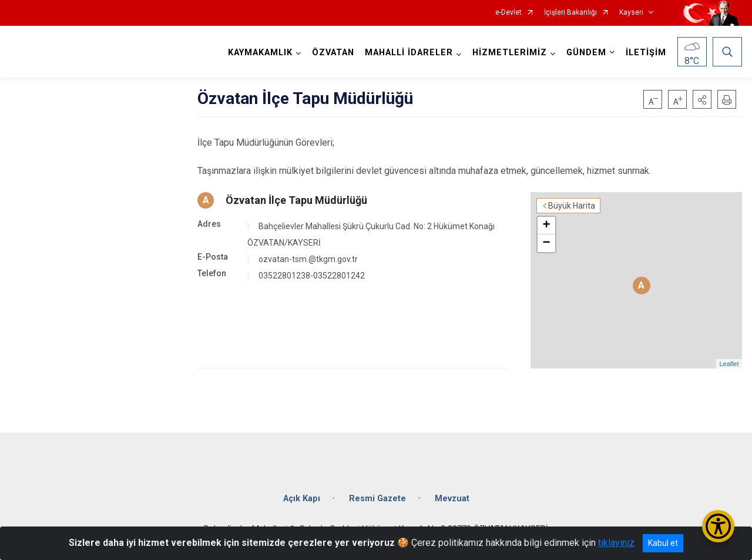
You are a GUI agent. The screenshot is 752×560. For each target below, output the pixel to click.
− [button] (546, 243)
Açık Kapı (302, 499)
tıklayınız (616, 543)
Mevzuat (452, 499)
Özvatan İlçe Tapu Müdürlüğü (296, 200)
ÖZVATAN (333, 53)
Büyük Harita (572, 206)
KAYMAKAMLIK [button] (260, 53)
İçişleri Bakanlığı (570, 13)
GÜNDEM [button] (586, 53)
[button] (702, 99)
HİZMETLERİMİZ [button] (510, 53)
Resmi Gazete (377, 499)
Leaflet (729, 364)
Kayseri (631, 13)
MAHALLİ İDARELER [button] (409, 53)
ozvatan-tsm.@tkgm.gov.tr (308, 259)
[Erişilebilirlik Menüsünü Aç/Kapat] (718, 526)
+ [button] (546, 226)
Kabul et (663, 543)
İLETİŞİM (646, 53)
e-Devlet (508, 13)
